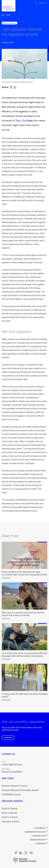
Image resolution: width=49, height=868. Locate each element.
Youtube (31, 853)
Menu (42, 3)
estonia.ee (41, 843)
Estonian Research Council (14, 786)
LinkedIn (21, 853)
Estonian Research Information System (20, 790)
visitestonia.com (38, 840)
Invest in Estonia (10, 817)
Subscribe (8, 738)
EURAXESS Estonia (11, 795)
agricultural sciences (10, 23)
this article (22, 500)
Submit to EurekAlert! (12, 772)
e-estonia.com (39, 836)
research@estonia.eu (12, 765)
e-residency (40, 828)
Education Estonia (10, 822)
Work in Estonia (9, 813)
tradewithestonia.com (35, 832)
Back (6, 15)
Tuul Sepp (27, 121)
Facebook (16, 853)
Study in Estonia (10, 809)
